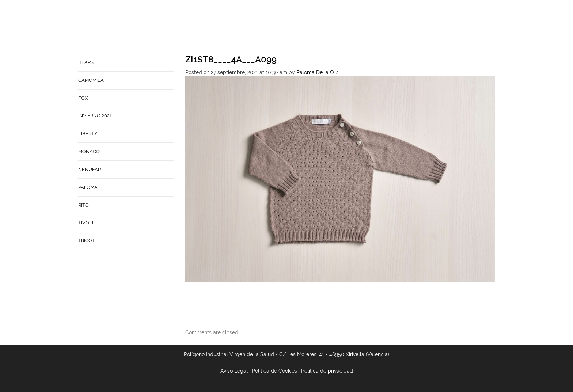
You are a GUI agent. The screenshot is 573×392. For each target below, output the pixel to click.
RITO (84, 205)
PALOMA (88, 187)
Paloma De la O (315, 72)
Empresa (287, 28)
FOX (83, 98)
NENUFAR (90, 169)
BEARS (86, 62)
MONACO (89, 151)
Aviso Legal (234, 371)
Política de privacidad (327, 371)
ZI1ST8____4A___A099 (231, 59)
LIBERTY (88, 134)
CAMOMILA (91, 80)
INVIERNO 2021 (95, 116)
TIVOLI (86, 223)
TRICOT (87, 241)
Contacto (321, 28)
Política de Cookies (274, 371)
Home (260, 28)
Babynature (360, 28)
